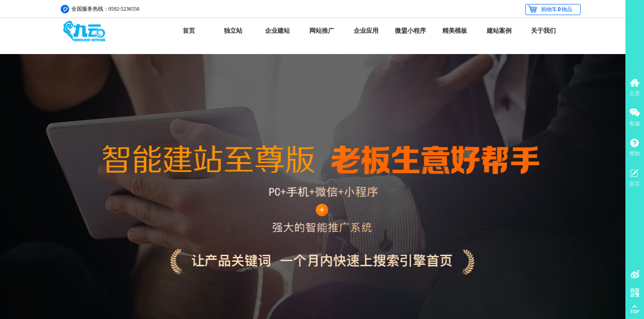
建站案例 (499, 31)
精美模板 (455, 31)
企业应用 (366, 31)
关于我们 (543, 31)
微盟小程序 (410, 31)
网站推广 (322, 31)
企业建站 (277, 31)
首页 (189, 31)
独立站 (233, 31)
